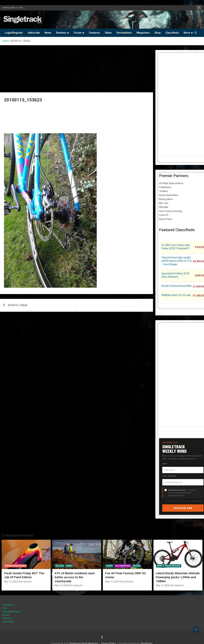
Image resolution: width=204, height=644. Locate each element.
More (187, 33)
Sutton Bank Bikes (169, 195)
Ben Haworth (25, 582)
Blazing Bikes (166, 199)
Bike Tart (164, 203)
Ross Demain (127, 582)
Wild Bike (164, 207)
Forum (78, 33)
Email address (169, 476)
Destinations (124, 33)
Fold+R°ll (164, 215)
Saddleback (165, 187)
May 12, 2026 (163, 585)
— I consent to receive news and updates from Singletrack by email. (182, 493)
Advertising (8, 622)
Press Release (173, 566)
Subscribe (34, 33)
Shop (158, 33)
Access (60, 566)
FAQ (5, 608)
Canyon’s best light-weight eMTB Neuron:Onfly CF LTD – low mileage (177, 261)
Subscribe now (183, 508)
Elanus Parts (166, 219)
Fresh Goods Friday (15, 566)
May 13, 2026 (112, 582)
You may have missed (19, 535)
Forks (109, 566)
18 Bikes (163, 191)
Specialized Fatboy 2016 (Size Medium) (175, 275)
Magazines (143, 33)
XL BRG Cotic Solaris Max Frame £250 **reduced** (176, 247)
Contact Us (8, 605)
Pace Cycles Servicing (171, 211)
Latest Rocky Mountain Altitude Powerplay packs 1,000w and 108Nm (178, 577)
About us (7, 618)
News (48, 33)
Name (165, 464)
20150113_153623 (18, 305)
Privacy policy (197, 501)
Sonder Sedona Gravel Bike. (177, 286)
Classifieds (172, 33)
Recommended (123, 566)
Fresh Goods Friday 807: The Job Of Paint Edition (24, 575)
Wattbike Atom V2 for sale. (176, 295)
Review (137, 566)
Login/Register (14, 33)
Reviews (61, 33)
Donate (6, 615)
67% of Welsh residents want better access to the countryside (75, 577)
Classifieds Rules (11, 612)
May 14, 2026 (61, 585)
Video (108, 33)
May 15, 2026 (11, 582)
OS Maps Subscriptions (171, 183)
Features (95, 33)
